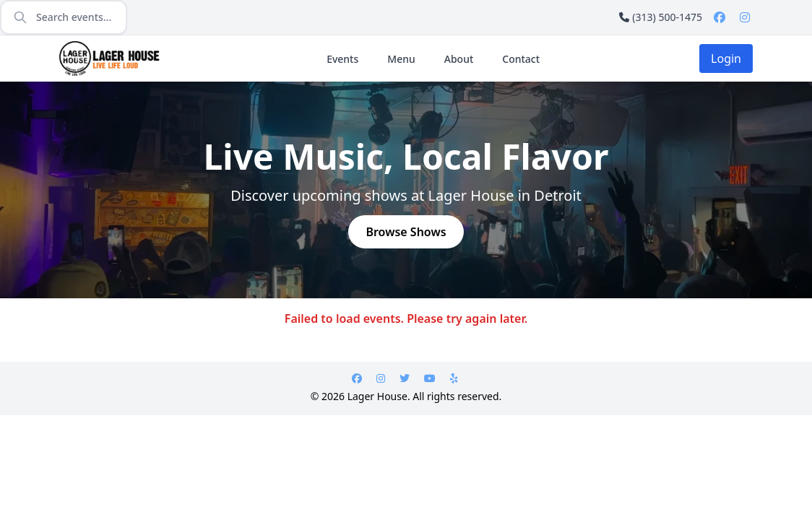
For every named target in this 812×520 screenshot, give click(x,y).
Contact (521, 59)
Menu (401, 59)
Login (726, 58)
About (459, 59)
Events (342, 59)
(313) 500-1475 (661, 17)
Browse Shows (406, 232)
